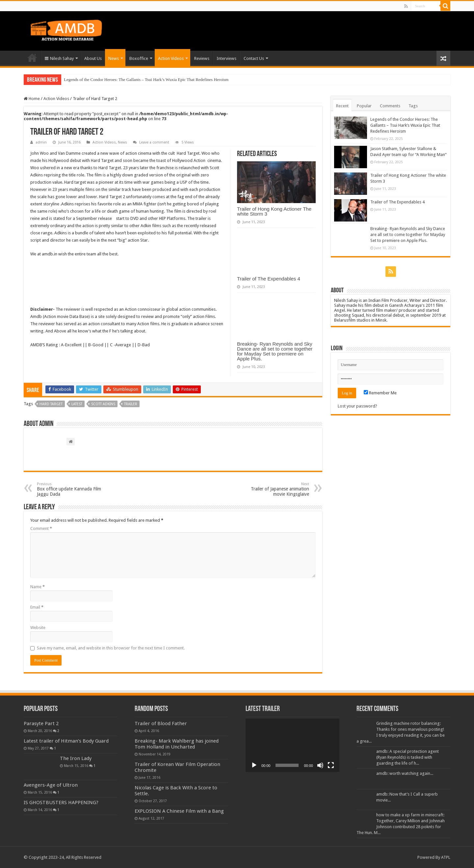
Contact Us (254, 58)
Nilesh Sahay (59, 58)
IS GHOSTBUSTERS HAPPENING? (61, 802)
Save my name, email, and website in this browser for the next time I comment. (111, 648)
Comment (41, 528)
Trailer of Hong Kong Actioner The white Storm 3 (274, 211)
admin (41, 142)
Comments (390, 106)
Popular (364, 106)
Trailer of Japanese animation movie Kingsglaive (275, 489)
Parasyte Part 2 (41, 723)
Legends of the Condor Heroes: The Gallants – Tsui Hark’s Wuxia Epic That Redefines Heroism (146, 79)
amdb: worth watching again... (405, 773)
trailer (131, 404)
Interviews (226, 58)
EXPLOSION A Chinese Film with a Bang (179, 811)
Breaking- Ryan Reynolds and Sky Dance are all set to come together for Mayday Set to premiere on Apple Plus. (275, 351)
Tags (413, 106)
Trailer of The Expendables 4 (269, 279)
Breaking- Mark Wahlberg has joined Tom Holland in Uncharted (177, 744)
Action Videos (171, 58)
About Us (93, 58)
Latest (77, 404)
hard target (51, 404)
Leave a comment (154, 142)
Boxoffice (139, 58)
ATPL (446, 857)
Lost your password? (357, 406)
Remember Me (380, 393)
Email (37, 607)
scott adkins (103, 404)
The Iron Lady (76, 758)
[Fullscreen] (331, 765)
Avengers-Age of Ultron (51, 785)
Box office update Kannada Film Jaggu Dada (71, 489)
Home (32, 58)
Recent (342, 106)
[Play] (254, 765)
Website (38, 628)
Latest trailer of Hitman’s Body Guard (66, 741)
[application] (292, 745)
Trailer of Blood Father (161, 723)
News (114, 58)
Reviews (202, 58)
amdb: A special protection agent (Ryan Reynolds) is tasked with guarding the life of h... (408, 757)
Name (38, 587)
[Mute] (320, 765)
